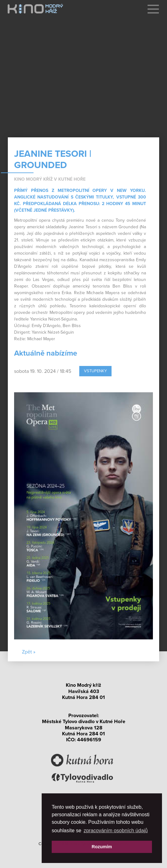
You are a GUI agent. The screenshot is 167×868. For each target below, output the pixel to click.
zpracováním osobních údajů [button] (116, 831)
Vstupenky (95, 371)
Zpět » (29, 652)
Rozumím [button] (102, 847)
